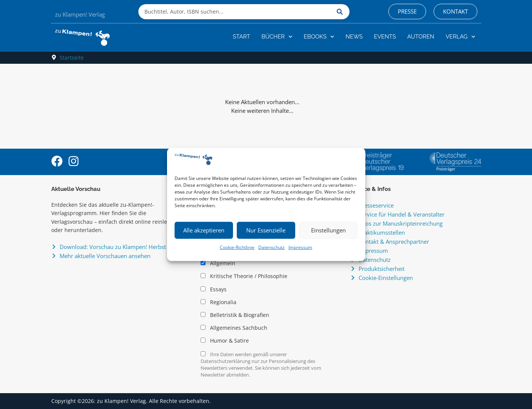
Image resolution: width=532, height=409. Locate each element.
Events (385, 37)
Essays (214, 289)
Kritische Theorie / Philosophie (244, 276)
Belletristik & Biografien (235, 315)
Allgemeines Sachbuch (234, 328)
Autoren (421, 37)
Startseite (72, 58)
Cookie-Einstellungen (386, 278)
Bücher (277, 37)
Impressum (300, 247)
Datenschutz (271, 247)
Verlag (461, 37)
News (354, 37)
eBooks (319, 37)
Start (241, 37)
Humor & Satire (225, 341)
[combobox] (236, 12)
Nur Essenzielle (266, 230)
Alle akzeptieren (204, 230)
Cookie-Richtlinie (237, 247)
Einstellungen (328, 230)
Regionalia (218, 302)
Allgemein (218, 263)
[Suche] (341, 12)
